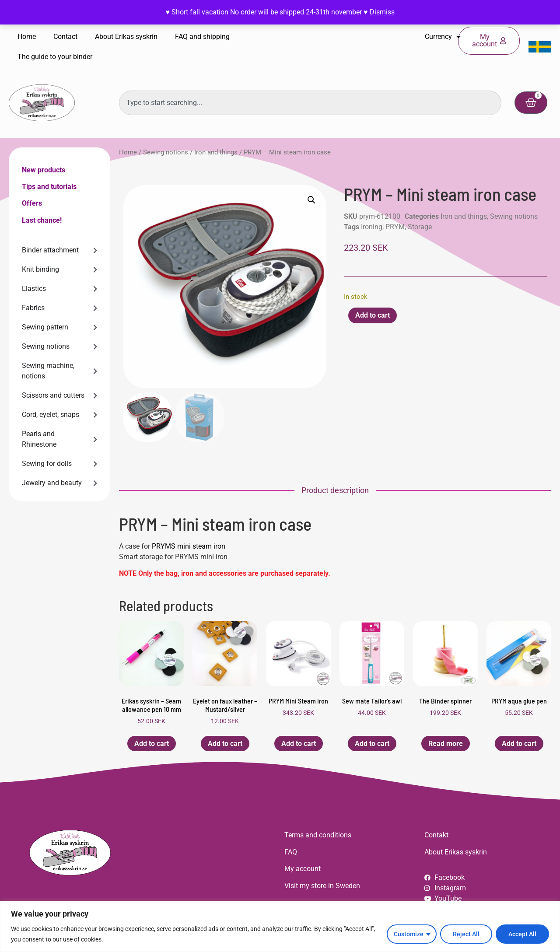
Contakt (436, 835)
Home (27, 37)
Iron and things (216, 152)
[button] (311, 200)
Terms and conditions (318, 835)
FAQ (291, 852)
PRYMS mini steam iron (189, 546)
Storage (420, 227)
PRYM (395, 227)
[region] (280, 926)
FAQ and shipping (202, 37)
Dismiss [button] (382, 12)
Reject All (466, 934)
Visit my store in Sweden (322, 886)
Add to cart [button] (152, 744)
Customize (409, 934)
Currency (443, 37)
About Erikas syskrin (126, 37)
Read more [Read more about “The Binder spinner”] (446, 744)
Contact (65, 37)
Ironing (372, 227)
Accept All (522, 934)
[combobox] (310, 103)
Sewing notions (166, 152)
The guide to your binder (55, 57)
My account (303, 869)
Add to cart (373, 315)
